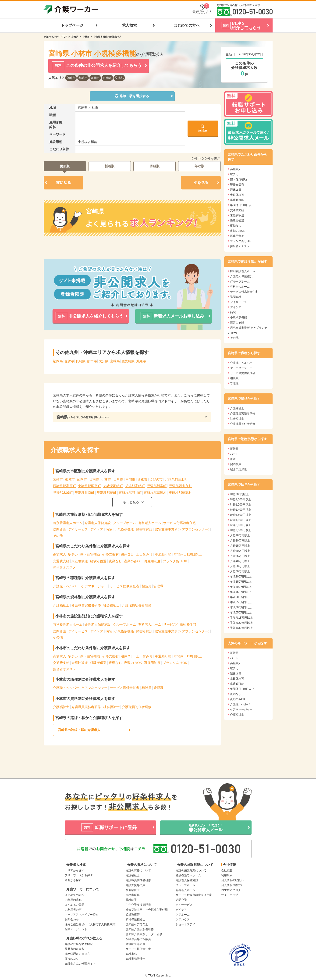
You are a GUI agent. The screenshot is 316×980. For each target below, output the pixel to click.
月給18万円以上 (240, 535)
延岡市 (95, 78)
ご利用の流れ (73, 900)
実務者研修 (133, 895)
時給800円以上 (239, 494)
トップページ (72, 25)
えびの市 (156, 479)
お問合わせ (72, 919)
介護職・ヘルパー (66, 586)
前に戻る (64, 183)
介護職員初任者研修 (137, 605)
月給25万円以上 (240, 546)
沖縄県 (141, 361)
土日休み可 (144, 554)
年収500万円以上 (241, 597)
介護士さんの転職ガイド (80, 964)
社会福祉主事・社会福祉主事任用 (147, 910)
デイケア (97, 529)
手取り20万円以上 (241, 623)
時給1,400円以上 (241, 510)
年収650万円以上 (241, 613)
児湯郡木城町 (63, 493)
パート (234, 454)
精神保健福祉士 (135, 919)
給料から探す (73, 880)
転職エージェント (76, 929)
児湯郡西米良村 (180, 486)
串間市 (130, 479)
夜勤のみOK (133, 561)
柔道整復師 (133, 915)
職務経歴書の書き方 (77, 954)
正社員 (234, 449)
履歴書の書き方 (75, 949)
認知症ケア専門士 (137, 924)
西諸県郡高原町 (64, 486)
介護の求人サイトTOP (55, 37)
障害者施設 (144, 529)
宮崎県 (75, 37)
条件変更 (202, 128)
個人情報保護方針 (232, 885)
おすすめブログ (231, 890)
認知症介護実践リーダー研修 (144, 934)
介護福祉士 (61, 605)
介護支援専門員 (135, 885)
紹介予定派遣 (238, 469)
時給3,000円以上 (241, 530)
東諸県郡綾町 (113, 486)
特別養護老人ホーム (68, 523)
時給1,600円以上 (241, 515)
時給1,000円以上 (241, 499)
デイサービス (78, 529)
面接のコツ (72, 959)
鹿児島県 (128, 361)
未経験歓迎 (80, 561)
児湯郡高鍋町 (135, 486)
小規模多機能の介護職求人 (107, 37)
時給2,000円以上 (241, 525)
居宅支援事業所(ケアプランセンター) (182, 529)
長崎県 (81, 361)
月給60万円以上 (240, 571)
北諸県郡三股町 (176, 479)
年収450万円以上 (241, 592)
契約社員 (236, 464)
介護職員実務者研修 (86, 605)
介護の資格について (138, 870)
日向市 (118, 479)
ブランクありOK (175, 561)
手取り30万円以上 (241, 628)
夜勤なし (115, 561)
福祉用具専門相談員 (138, 939)
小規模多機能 (124, 529)
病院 (109, 529)
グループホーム (124, 523)
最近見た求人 (202, 9)
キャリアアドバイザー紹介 (82, 915)
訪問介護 (60, 529)
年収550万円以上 (241, 602)
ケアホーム (183, 915)
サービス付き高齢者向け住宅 (194, 895)
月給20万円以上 (240, 541)
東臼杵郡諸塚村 (155, 493)
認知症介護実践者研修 (140, 929)
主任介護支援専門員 (138, 905)
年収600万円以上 (241, 607)
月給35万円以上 (240, 556)
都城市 (83, 78)
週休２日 (127, 554)
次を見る (201, 183)
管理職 (158, 586)
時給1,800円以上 (241, 520)
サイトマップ (230, 895)
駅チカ (73, 554)
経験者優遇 (98, 561)
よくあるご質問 (75, 905)
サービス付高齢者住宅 (180, 523)
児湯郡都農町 (107, 493)
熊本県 (92, 361)
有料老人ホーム (150, 523)
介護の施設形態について (191, 870)
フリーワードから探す (79, 875)
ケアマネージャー (94, 586)
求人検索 (129, 25)
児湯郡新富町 (157, 486)
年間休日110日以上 (188, 554)
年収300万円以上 (241, 577)
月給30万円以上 (240, 551)
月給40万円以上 (240, 561)
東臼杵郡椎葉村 (180, 493)
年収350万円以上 (241, 582)
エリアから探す (75, 870)
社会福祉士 (111, 605)
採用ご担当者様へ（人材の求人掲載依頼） (91, 924)
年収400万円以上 (241, 587)
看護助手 (131, 900)
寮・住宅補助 (90, 554)
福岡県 (58, 361)
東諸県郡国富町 (89, 486)
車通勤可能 (163, 554)
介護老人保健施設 (98, 523)
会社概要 (227, 870)
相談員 (146, 586)
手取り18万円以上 (241, 618)
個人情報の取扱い (232, 880)
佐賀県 (69, 361)
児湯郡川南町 (85, 493)
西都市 (142, 479)
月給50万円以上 (240, 566)
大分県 (103, 361)
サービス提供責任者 (124, 586)
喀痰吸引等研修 (135, 944)
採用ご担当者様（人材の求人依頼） (241, 5)
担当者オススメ (64, 567)
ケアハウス (183, 919)
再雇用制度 (152, 561)
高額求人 (60, 554)
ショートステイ (185, 924)
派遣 (233, 459)
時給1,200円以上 (241, 505)
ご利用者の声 (73, 910)
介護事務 (131, 954)
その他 (58, 536)
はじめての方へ (187, 25)
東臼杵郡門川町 (130, 493)
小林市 (86, 37)
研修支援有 (110, 554)
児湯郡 (119, 78)
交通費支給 (61, 561)
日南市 (107, 78)
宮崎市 (71, 78)
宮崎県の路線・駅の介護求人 (79, 730)
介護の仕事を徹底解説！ (80, 944)
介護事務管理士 (135, 959)
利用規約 (227, 875)
